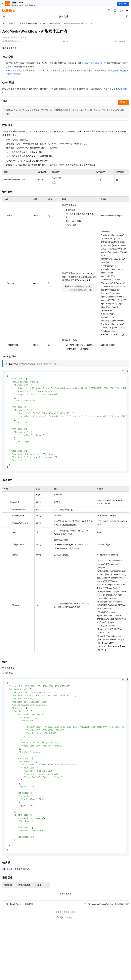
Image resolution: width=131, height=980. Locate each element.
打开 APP (123, 4)
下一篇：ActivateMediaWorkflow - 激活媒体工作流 (107, 916)
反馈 (69, 930)
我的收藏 (122, 42)
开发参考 (22, 23)
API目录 (43, 23)
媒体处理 (12, 23)
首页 (4, 23)
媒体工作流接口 (55, 23)
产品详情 (65, 41)
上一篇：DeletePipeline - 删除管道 (18, 916)
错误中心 (11, 881)
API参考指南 (33, 23)
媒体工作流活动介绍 (93, 63)
